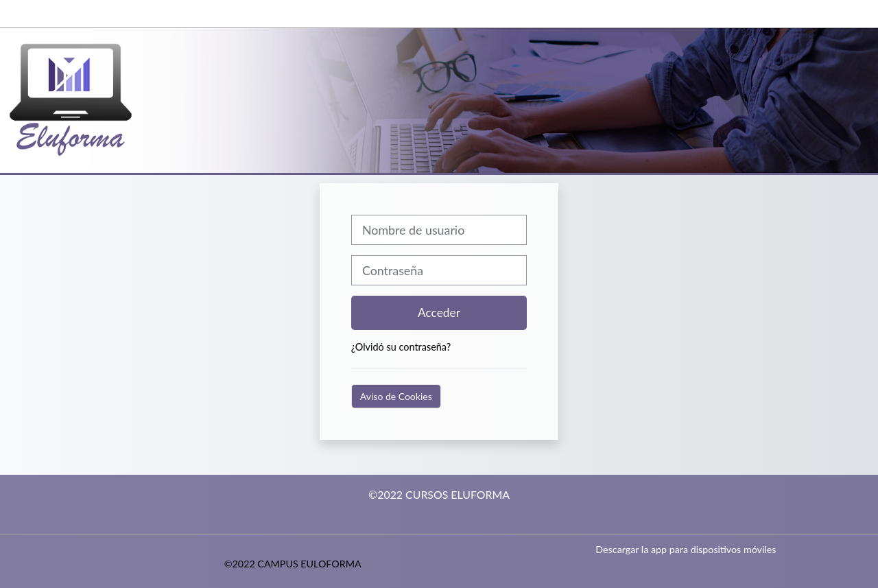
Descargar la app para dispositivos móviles (686, 549)
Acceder (439, 313)
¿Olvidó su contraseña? (401, 347)
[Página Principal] (86, 99)
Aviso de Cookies (396, 396)
